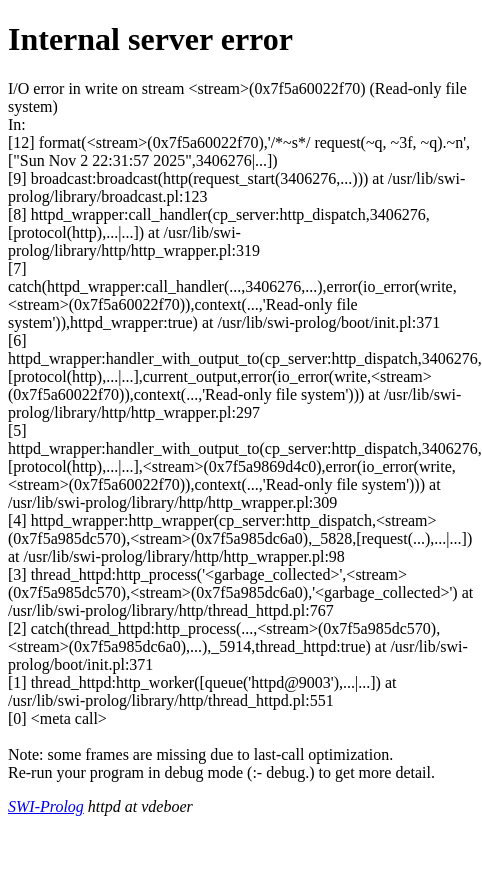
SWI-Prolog (46, 806)
